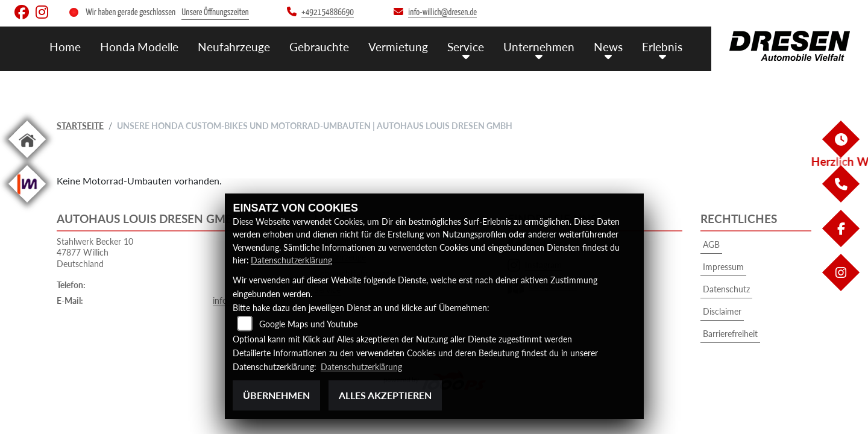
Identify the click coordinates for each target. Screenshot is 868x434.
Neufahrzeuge (234, 47)
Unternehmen (539, 47)
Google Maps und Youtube (308, 325)
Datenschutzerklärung (291, 261)
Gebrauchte (319, 47)
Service (466, 47)
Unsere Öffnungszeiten (215, 12)
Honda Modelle (139, 47)
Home (65, 47)
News (608, 47)
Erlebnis (662, 47)
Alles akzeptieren (385, 395)
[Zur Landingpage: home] (27, 160)
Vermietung (398, 47)
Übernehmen (276, 395)
